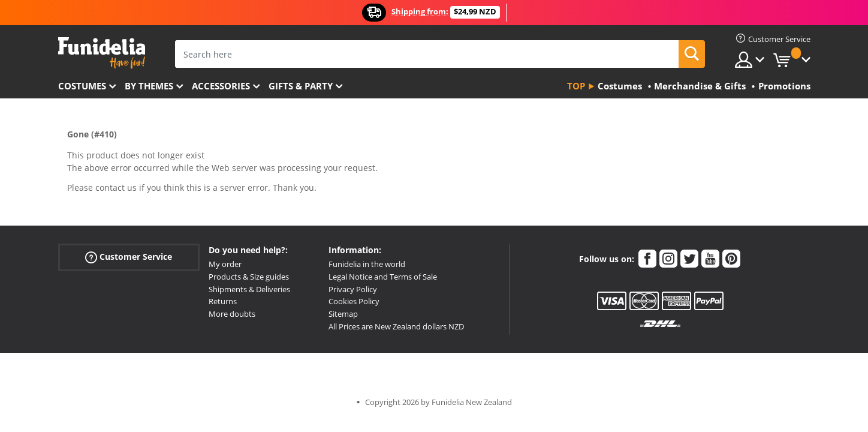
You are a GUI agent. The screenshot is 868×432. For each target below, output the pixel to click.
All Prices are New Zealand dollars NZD (396, 326)
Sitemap (343, 314)
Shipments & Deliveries (249, 289)
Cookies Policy (354, 301)
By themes (149, 86)
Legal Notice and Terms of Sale (383, 277)
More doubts (232, 314)
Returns (223, 301)
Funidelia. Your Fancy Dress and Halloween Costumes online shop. (102, 53)
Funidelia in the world (367, 264)
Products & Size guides (249, 277)
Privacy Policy (353, 289)
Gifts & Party (301, 86)
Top (576, 86)
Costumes (82, 86)
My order (225, 264)
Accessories (221, 86)
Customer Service (129, 257)
